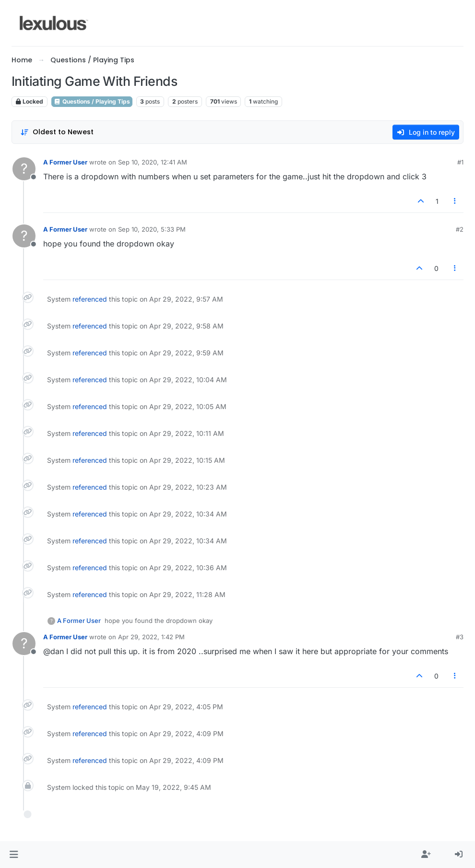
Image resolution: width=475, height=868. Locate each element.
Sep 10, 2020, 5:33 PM (152, 229)
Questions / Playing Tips (92, 101)
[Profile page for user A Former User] (24, 169)
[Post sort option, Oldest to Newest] (57, 132)
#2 (460, 229)
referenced (90, 299)
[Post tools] (455, 201)
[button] (14, 855)
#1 (460, 162)
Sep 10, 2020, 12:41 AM (153, 162)
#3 (460, 637)
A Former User (65, 162)
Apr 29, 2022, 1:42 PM (151, 637)
